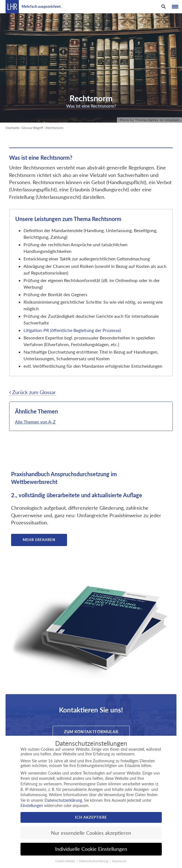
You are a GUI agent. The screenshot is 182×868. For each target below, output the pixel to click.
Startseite (12, 128)
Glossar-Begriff (32, 128)
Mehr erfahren (39, 540)
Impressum (119, 861)
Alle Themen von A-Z (35, 422)
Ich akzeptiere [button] (91, 817)
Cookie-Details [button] (66, 861)
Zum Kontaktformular (91, 732)
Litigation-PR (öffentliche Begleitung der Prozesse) (72, 330)
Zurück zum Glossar (33, 392)
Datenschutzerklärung (63, 800)
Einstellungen (32, 805)
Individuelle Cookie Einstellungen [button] (91, 849)
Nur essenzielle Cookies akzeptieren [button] (91, 833)
